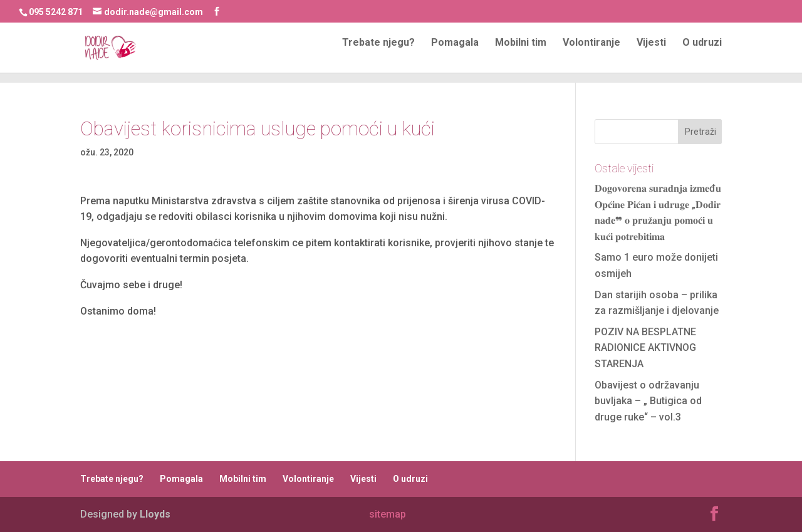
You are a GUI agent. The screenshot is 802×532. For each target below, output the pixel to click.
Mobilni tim (521, 53)
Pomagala (455, 53)
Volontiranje (591, 53)
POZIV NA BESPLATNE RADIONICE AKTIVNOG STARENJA (645, 348)
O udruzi (702, 53)
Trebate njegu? (378, 53)
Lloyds (155, 514)
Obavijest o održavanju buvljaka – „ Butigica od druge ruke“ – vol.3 (648, 401)
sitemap (388, 514)
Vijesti (651, 53)
